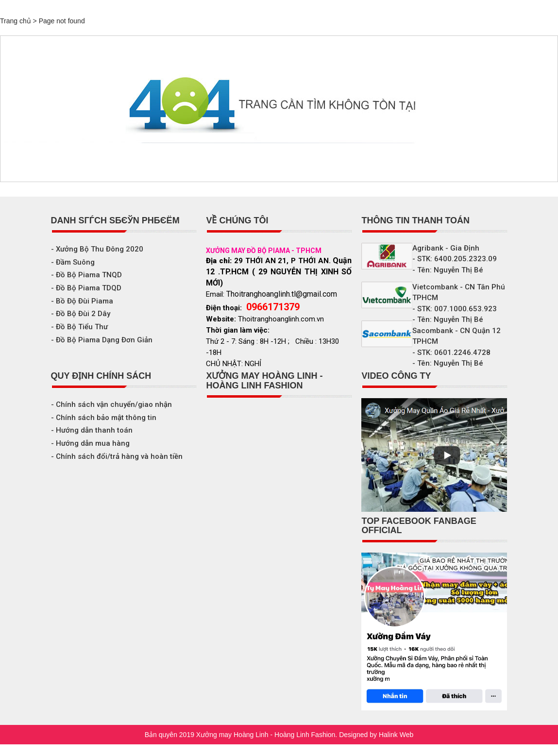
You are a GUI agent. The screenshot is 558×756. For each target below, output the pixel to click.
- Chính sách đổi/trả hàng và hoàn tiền (117, 456)
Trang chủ (16, 21)
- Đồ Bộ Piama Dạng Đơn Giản (102, 340)
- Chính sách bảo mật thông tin (104, 418)
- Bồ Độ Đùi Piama (82, 301)
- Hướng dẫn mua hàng (90, 443)
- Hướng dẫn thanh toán (92, 430)
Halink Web (396, 735)
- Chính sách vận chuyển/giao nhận (111, 404)
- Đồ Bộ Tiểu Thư (79, 327)
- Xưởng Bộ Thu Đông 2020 (97, 249)
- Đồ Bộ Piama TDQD (86, 288)
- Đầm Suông (73, 262)
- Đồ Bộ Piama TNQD (86, 275)
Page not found (62, 21)
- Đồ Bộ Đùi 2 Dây (81, 314)
